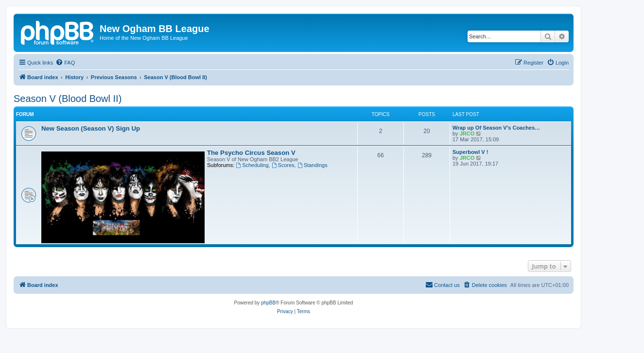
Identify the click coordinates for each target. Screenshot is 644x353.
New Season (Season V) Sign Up (91, 128)
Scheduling (252, 165)
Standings (313, 165)
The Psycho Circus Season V (251, 153)
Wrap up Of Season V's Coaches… (496, 128)
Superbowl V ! (470, 152)
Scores (283, 165)
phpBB (268, 303)
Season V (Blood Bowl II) (68, 99)
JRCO (467, 134)
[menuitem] (65, 63)
